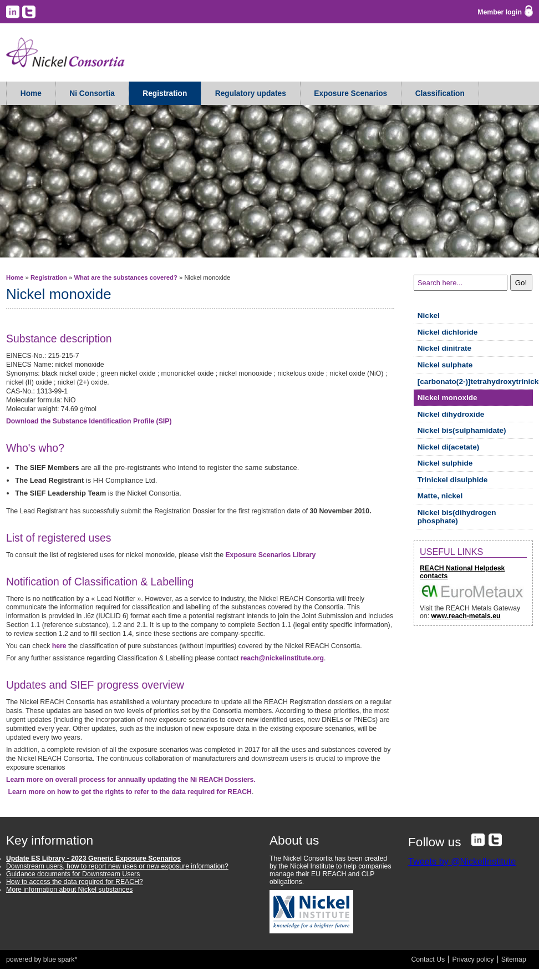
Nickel (429, 315)
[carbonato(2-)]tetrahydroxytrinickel (475, 382)
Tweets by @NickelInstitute (462, 861)
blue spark (59, 959)
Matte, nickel (440, 496)
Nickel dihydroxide (451, 414)
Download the (89, 421)
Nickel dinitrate (444, 348)
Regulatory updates (251, 94)
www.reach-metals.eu (466, 616)
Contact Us (428, 959)
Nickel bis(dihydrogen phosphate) (457, 517)
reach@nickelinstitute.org (282, 658)
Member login (500, 12)
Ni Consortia (92, 94)
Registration (165, 94)
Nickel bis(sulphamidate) (462, 430)
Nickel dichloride (448, 332)
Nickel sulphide (445, 463)
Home (31, 94)
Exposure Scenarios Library (270, 555)
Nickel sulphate (445, 365)
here (59, 646)
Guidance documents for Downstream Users (73, 874)
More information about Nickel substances (69, 890)
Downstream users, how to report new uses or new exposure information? (117, 866)
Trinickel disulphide (453, 480)
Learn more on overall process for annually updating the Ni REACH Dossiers (131, 780)
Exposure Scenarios (350, 94)
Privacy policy (473, 959)
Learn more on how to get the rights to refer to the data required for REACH (130, 792)
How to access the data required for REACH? (75, 882)
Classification (440, 94)
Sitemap (514, 959)
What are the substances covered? (125, 277)
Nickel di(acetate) (449, 447)
